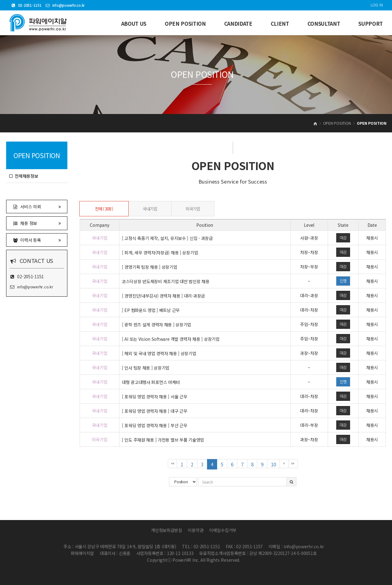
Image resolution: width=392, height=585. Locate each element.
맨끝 (293, 464)
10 (275, 464)
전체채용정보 (24, 176)
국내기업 (150, 209)
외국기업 (193, 209)
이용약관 (196, 530)
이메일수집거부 (223, 530)
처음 (172, 464)
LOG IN (377, 5)
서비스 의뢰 (37, 206)
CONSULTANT (324, 24)
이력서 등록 (37, 240)
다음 (284, 464)
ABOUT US (134, 24)
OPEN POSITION (185, 24)
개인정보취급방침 (167, 530)
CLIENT (280, 24)
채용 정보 (37, 223)
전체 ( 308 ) (104, 209)
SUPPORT (371, 24)
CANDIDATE (238, 24)
